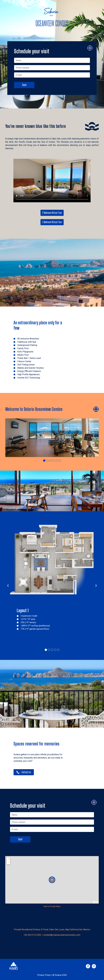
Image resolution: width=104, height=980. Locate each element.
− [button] (8, 863)
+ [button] (8, 859)
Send (24, 85)
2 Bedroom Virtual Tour (52, 213)
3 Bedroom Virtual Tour (52, 222)
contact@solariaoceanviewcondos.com (62, 935)
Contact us (24, 772)
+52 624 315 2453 (33, 935)
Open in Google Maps (52, 906)
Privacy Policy (44, 975)
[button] (12, 438)
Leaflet (96, 902)
